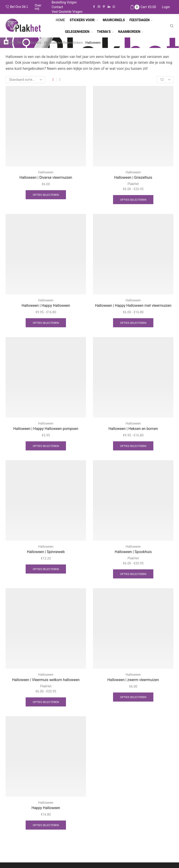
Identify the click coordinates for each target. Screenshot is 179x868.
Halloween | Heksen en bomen (133, 429)
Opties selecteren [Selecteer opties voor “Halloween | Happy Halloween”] (46, 323)
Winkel (22, 43)
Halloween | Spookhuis (133, 552)
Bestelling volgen (64, 2)
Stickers (36, 43)
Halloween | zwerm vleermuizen (133, 680)
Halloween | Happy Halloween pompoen (46, 429)
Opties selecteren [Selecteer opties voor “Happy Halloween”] (46, 826)
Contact (57, 7)
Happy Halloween (46, 809)
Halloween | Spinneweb (46, 552)
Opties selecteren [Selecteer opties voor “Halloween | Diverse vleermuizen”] (46, 195)
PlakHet (133, 184)
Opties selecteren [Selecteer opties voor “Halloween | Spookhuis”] (133, 574)
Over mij (38, 7)
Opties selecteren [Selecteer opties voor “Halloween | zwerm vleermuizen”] (133, 698)
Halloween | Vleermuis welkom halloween (46, 680)
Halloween (46, 172)
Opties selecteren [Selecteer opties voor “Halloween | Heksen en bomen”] (133, 446)
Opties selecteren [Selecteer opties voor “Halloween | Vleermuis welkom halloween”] (46, 703)
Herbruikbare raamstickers (64, 43)
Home (60, 20)
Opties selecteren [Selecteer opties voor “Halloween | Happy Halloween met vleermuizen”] (133, 323)
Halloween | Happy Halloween (46, 306)
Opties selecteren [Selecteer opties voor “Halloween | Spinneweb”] (46, 569)
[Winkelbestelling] (25, 80)
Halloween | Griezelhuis (133, 177)
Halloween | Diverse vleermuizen (46, 177)
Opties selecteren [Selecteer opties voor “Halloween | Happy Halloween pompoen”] (46, 446)
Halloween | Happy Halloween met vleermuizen (133, 306)
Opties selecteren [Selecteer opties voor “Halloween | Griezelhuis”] (133, 199)
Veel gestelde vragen (67, 12)
